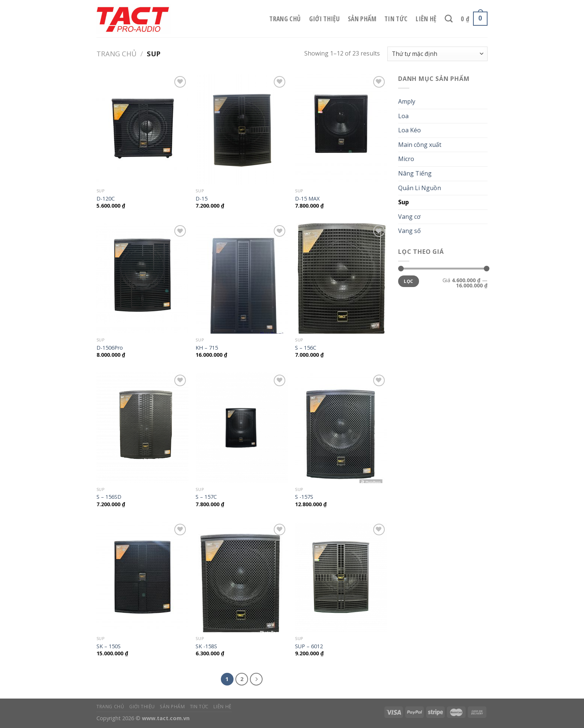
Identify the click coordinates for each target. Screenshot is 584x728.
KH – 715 (207, 348)
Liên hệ (426, 19)
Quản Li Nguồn (420, 188)
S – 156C (306, 348)
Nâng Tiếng (415, 173)
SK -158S (206, 646)
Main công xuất (420, 145)
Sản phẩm (362, 19)
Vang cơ (409, 217)
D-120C (106, 199)
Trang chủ (285, 19)
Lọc (408, 281)
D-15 (201, 199)
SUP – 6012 (309, 646)
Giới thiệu (325, 19)
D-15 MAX (307, 199)
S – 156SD (109, 497)
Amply (407, 101)
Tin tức (396, 19)
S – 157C (206, 497)
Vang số (410, 231)
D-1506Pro (110, 348)
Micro (406, 159)
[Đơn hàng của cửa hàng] (437, 54)
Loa (403, 116)
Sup (404, 202)
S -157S (304, 497)
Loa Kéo (410, 130)
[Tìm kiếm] (449, 18)
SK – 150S (109, 646)
